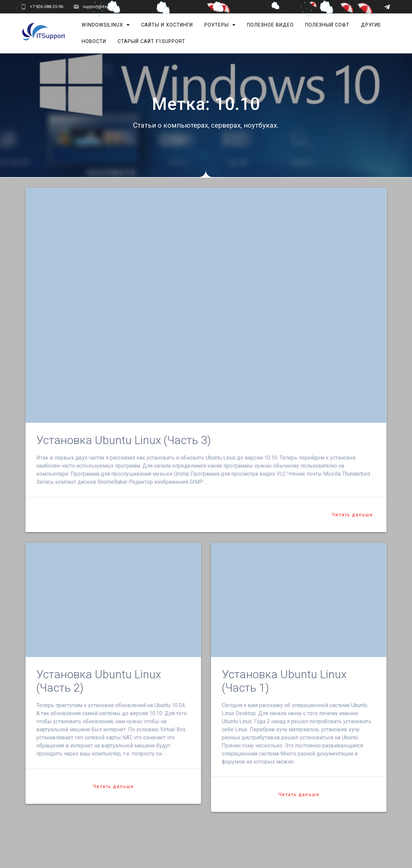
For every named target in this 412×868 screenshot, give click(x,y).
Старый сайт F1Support (151, 41)
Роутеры (217, 25)
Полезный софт (327, 25)
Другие (371, 25)
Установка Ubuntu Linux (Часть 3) (123, 440)
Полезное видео (270, 25)
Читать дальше (352, 515)
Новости (94, 41)
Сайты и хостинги (167, 25)
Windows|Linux (102, 25)
